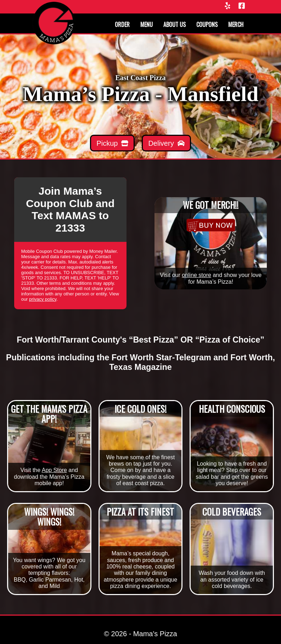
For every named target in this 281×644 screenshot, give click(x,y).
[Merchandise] (211, 226)
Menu (147, 24)
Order (122, 24)
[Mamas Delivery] (166, 143)
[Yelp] (227, 6)
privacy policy (43, 299)
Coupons (207, 24)
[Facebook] (242, 6)
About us (175, 24)
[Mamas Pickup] (112, 143)
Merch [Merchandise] (236, 24)
